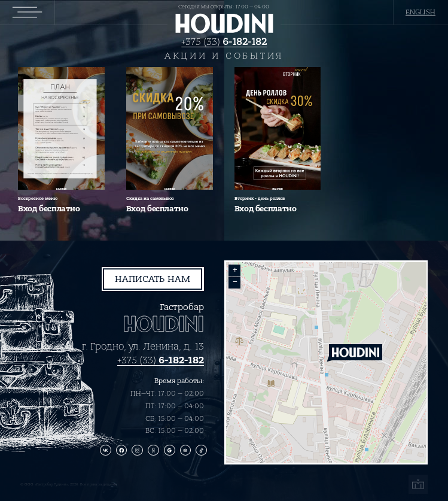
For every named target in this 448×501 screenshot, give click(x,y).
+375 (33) (224, 41)
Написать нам (153, 279)
